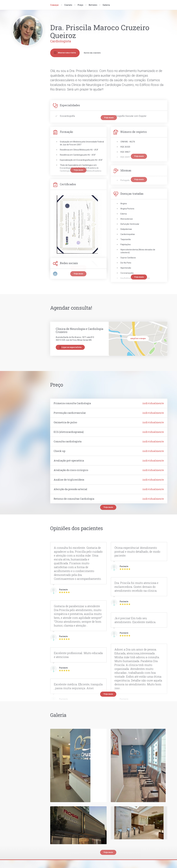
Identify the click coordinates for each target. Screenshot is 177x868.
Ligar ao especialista (70, 347)
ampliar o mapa (138, 338)
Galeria (106, 5)
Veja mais (108, 507)
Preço (80, 5)
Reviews (93, 5)
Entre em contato (92, 53)
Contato (68, 5)
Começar (54, 5)
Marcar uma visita (65, 53)
